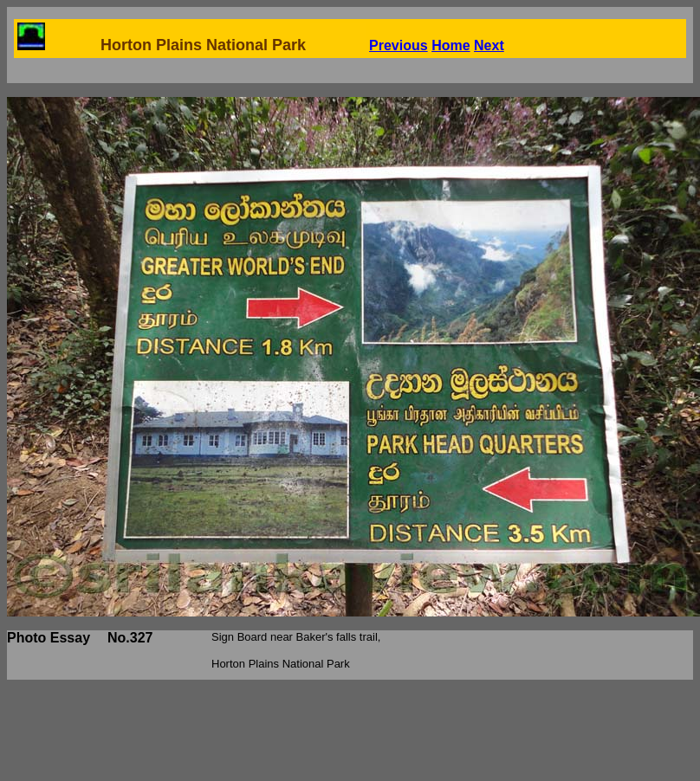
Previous (399, 45)
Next (489, 45)
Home (450, 45)
